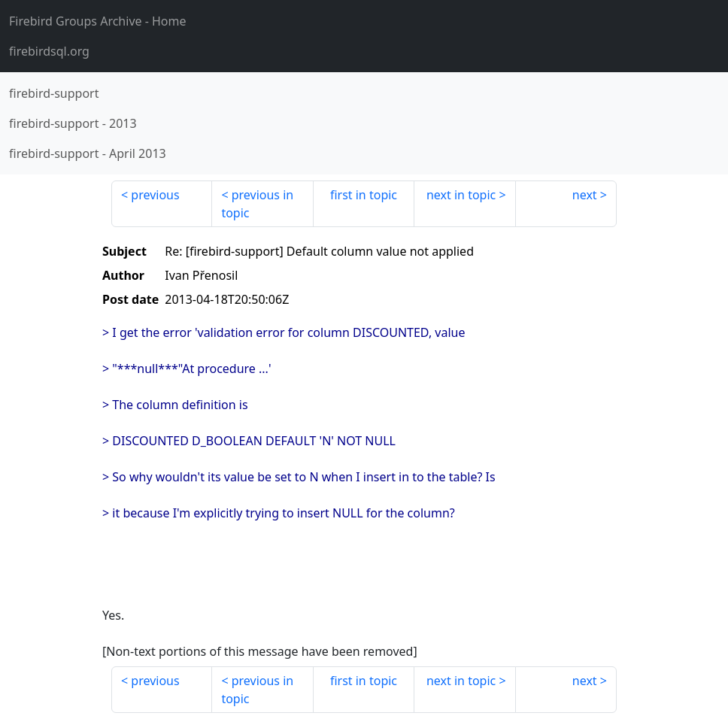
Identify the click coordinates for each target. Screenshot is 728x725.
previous (155, 195)
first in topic (364, 195)
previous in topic (257, 204)
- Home (98, 21)
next (585, 195)
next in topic (461, 195)
